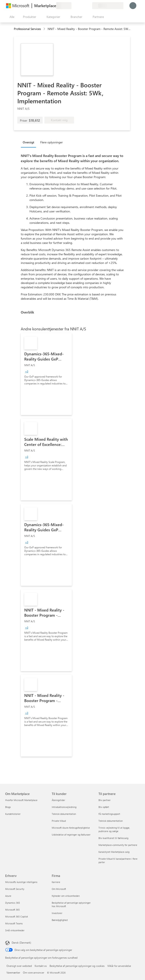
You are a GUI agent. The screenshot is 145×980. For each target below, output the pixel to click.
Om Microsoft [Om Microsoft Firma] (59, 889)
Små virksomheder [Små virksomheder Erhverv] (15, 930)
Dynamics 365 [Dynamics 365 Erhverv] (13, 903)
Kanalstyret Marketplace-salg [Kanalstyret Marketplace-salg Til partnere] (114, 852)
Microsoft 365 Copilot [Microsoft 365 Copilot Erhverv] (17, 916)
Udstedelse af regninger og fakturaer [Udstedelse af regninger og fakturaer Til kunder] (71, 835)
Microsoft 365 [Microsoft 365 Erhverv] (12, 910)
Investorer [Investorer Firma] (57, 913)
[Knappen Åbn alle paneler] (11, 17)
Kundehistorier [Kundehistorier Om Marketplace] (13, 814)
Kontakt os (41, 966)
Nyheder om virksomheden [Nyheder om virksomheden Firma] (66, 896)
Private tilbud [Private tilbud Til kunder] (59, 821)
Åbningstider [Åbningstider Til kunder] (58, 800)
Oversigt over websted (19, 966)
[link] (46, 374)
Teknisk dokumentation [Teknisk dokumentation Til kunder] (64, 814)
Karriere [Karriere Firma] (56, 882)
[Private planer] (89, 6)
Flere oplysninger (52, 142)
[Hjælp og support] (78, 6)
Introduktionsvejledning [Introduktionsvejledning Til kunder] (64, 807)
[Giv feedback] (73, 6)
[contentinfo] (45, 29)
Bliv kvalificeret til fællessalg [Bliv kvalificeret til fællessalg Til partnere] (113, 838)
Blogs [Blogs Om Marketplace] (8, 807)
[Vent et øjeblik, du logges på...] (133, 6)
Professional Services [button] (27, 29)
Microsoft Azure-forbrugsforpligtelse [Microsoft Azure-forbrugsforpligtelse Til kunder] (71, 828)
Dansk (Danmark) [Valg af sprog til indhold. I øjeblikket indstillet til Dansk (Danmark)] (21, 942)
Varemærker (13, 972)
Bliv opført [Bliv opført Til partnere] (104, 807)
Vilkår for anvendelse (119, 966)
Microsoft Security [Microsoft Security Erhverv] (15, 889)
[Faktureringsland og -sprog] (108, 6)
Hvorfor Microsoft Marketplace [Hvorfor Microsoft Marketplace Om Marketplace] (21, 800)
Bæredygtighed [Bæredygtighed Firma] (60, 920)
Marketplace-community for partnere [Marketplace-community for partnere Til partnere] (118, 845)
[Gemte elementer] (84, 6)
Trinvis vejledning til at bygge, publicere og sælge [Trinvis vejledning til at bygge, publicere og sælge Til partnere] (114, 829)
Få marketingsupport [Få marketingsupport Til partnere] (109, 814)
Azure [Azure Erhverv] (8, 896)
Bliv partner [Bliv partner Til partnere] (105, 800)
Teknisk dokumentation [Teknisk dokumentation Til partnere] (111, 821)
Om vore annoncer (34, 972)
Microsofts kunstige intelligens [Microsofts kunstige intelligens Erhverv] (21, 882)
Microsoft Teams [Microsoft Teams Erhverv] (14, 923)
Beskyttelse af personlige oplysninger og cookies (77, 966)
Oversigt (28, 142)
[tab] (30, 142)
